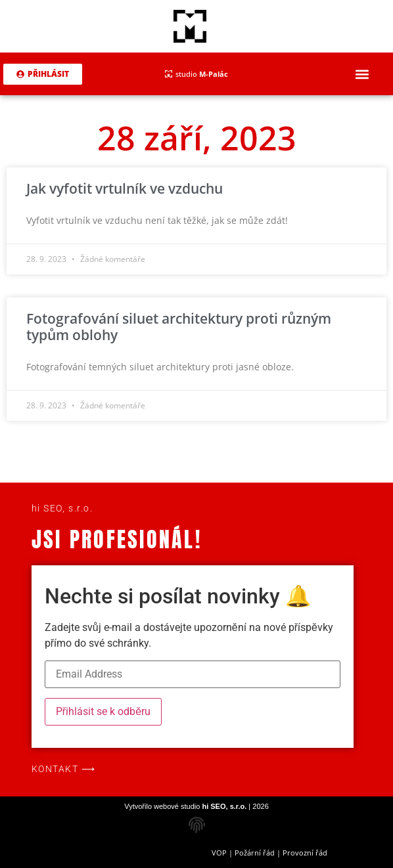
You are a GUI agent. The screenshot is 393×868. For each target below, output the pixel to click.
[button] (362, 74)
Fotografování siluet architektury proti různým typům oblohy (179, 327)
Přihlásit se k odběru (103, 711)
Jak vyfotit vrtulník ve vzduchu (125, 188)
